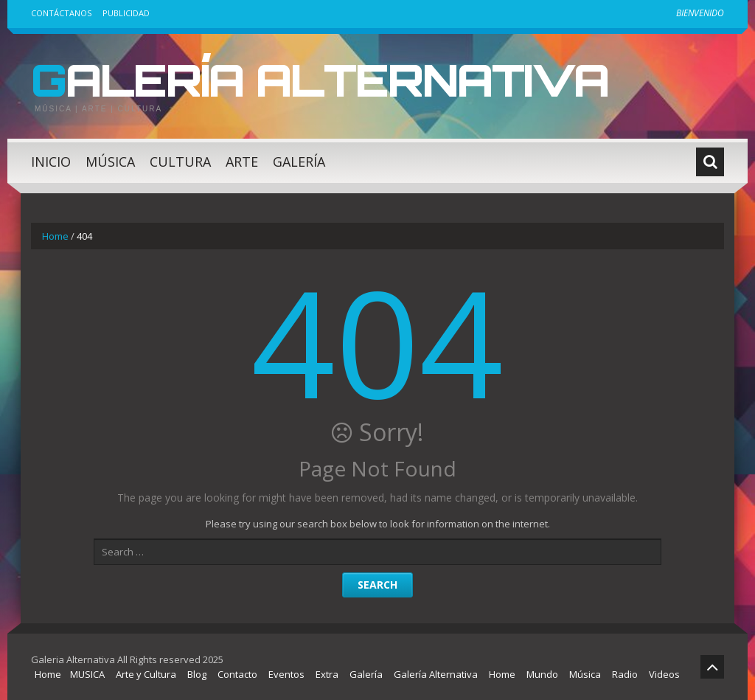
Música (110, 162)
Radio (625, 674)
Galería (299, 162)
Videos (664, 674)
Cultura (180, 162)
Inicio (51, 162)
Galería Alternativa (320, 80)
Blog (197, 674)
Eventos (286, 674)
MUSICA (87, 674)
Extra (327, 674)
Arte (242, 162)
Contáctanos (61, 13)
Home (55, 236)
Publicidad (126, 13)
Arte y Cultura (146, 674)
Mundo (542, 674)
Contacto (237, 674)
